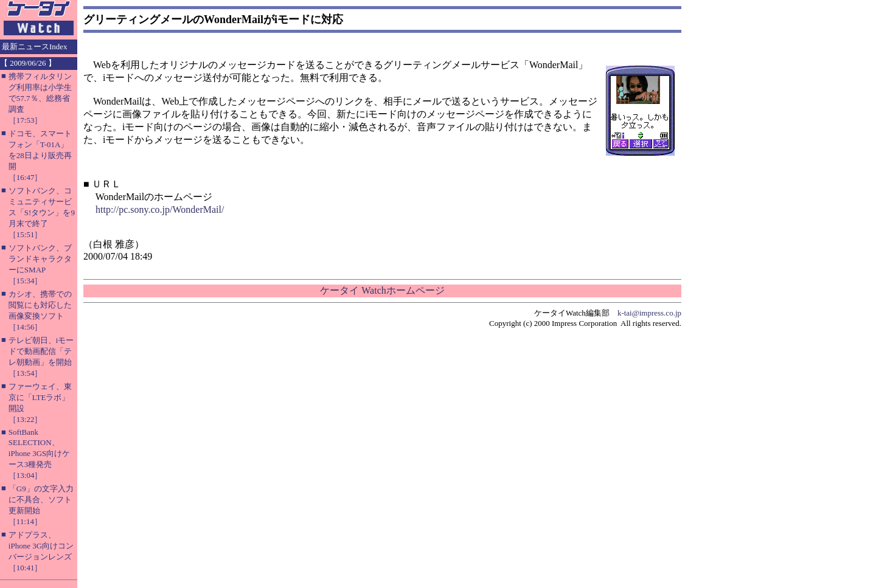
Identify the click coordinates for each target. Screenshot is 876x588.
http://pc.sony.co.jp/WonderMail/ (160, 209)
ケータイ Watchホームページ (382, 290)
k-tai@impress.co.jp (649, 313)
